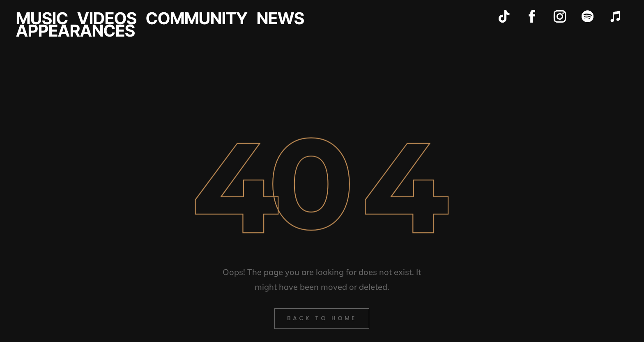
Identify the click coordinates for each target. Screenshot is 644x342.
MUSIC (42, 20)
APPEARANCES (76, 32)
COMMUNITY (197, 20)
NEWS (281, 20)
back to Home (322, 318)
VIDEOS (107, 20)
